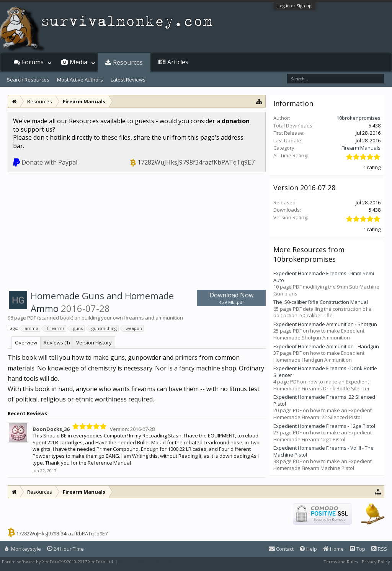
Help (308, 549)
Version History (94, 343)
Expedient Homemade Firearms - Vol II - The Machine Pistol (323, 451)
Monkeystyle (23, 549)
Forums (33, 62)
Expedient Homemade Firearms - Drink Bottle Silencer (325, 372)
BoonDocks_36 (51, 429)
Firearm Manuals (361, 148)
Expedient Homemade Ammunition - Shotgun (325, 324)
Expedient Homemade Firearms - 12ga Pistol (324, 426)
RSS (379, 549)
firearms (55, 328)
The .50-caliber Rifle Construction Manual (321, 302)
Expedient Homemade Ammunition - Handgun (326, 346)
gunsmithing (103, 328)
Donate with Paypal (49, 162)
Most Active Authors (80, 80)
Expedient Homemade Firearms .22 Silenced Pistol (324, 400)
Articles (178, 62)
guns (77, 328)
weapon (133, 328)
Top (358, 549)
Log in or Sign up (295, 6)
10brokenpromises (359, 118)
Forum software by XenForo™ (58, 562)
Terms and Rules (341, 562)
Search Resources (28, 80)
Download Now (231, 298)
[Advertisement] (137, 230)
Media (78, 62)
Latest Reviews (128, 80)
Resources (128, 62)
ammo (30, 328)
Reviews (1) (57, 343)
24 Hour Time (65, 549)
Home (333, 549)
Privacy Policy (376, 562)
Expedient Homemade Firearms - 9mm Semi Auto (324, 277)
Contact (281, 549)
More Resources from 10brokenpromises (309, 254)
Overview (26, 343)
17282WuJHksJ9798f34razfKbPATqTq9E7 (196, 162)
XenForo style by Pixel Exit (146, 562)
